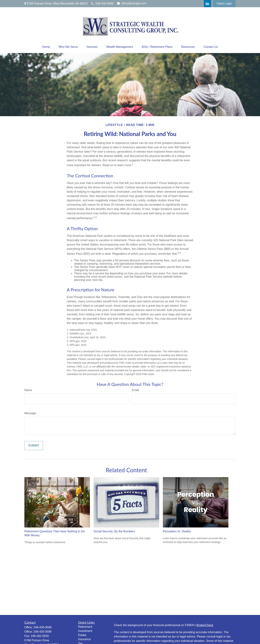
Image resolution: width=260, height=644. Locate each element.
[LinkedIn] (207, 4)
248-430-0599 (102, 4)
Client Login (224, 4)
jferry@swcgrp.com (132, 3)
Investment (85, 631)
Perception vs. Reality (177, 531)
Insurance (84, 639)
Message (30, 413)
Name (28, 390)
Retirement (85, 627)
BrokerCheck (205, 625)
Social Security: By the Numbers (114, 531)
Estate (82, 635)
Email (135, 390)
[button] (46, 47)
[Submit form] (34, 446)
